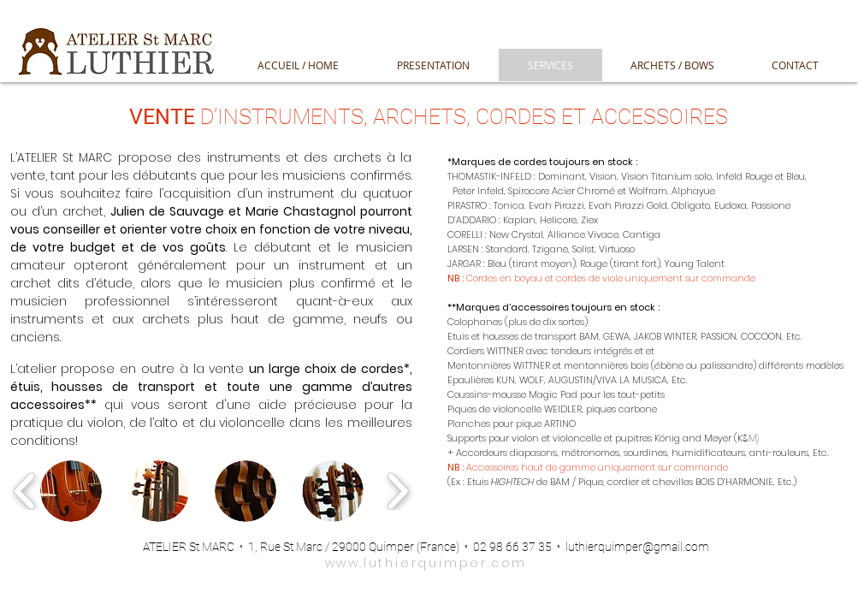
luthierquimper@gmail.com (637, 547)
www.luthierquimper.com (426, 563)
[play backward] (25, 491)
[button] (71, 491)
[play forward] (397, 491)
